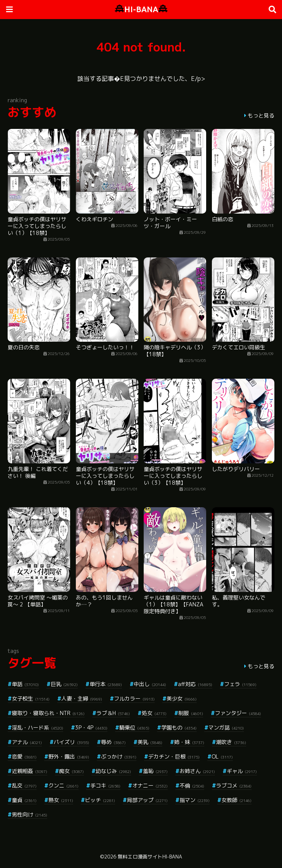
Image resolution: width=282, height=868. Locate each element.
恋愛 (24, 756)
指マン (195, 800)
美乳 (150, 742)
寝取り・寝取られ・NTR (48, 713)
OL (222, 756)
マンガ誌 (226, 727)
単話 (25, 684)
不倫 (192, 785)
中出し (150, 684)
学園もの (179, 727)
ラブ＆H (113, 713)
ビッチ (100, 800)
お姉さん (197, 771)
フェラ (240, 684)
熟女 (61, 800)
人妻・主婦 (82, 698)
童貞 (24, 800)
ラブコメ (234, 785)
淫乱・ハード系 (38, 727)
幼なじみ (113, 771)
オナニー (150, 785)
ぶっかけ (119, 756)
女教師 (236, 800)
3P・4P (91, 727)
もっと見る (261, 115)
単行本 (106, 684)
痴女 (71, 771)
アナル (27, 742)
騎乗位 (134, 727)
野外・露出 (69, 756)
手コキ (105, 785)
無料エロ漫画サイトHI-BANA (150, 857)
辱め (113, 742)
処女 (154, 713)
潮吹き (231, 742)
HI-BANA (141, 9)
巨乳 (64, 684)
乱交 (24, 785)
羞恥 (155, 771)
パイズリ (71, 742)
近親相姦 (30, 771)
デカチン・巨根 (174, 756)
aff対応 (195, 684)
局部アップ (147, 800)
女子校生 (31, 698)
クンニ (63, 785)
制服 (191, 713)
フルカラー (134, 698)
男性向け (30, 814)
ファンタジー (238, 713)
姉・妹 (189, 742)
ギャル (242, 771)
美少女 (182, 698)
